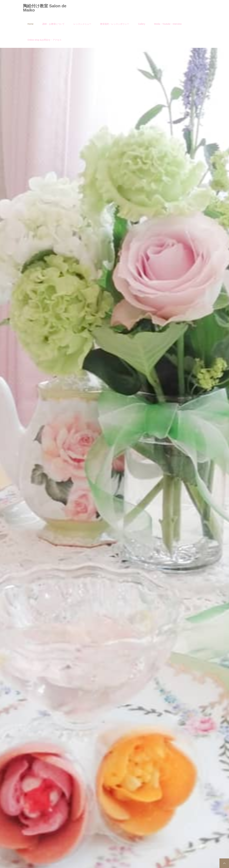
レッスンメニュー (82, 24)
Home (30, 24)
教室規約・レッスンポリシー (115, 24)
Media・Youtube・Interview (168, 24)
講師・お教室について (53, 24)
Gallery (142, 24)
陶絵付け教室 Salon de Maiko (45, 8)
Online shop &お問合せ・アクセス (45, 40)
